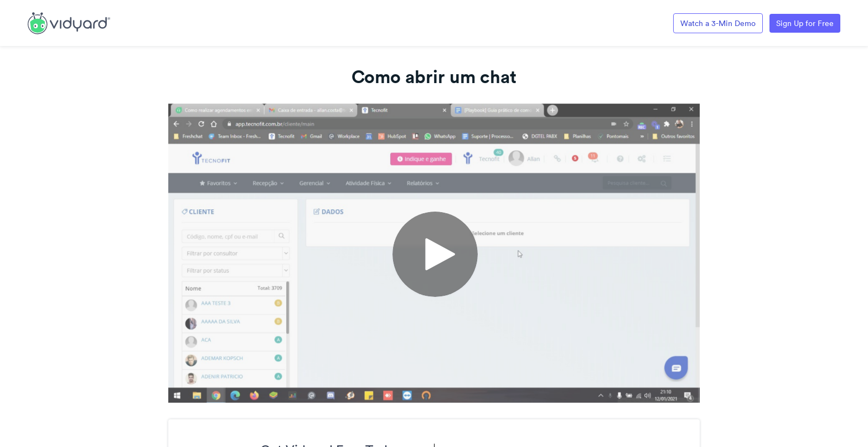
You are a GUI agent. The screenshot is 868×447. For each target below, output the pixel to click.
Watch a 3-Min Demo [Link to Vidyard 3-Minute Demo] (718, 23)
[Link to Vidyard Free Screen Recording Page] (69, 22)
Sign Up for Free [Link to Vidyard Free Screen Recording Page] (805, 23)
